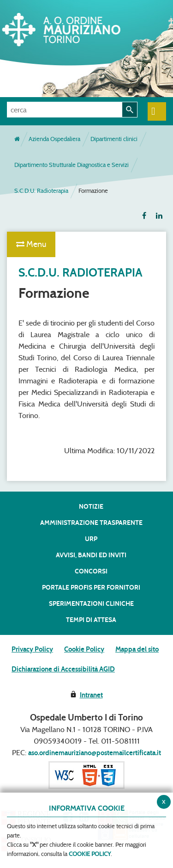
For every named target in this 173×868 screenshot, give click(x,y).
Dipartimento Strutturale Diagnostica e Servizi (72, 165)
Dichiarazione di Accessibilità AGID (63, 669)
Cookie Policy (84, 649)
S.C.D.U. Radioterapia (41, 191)
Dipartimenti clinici (114, 139)
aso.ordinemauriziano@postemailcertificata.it (95, 753)
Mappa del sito (137, 649)
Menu (31, 244)
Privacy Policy (32, 649)
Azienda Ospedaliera (54, 139)
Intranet (91, 695)
